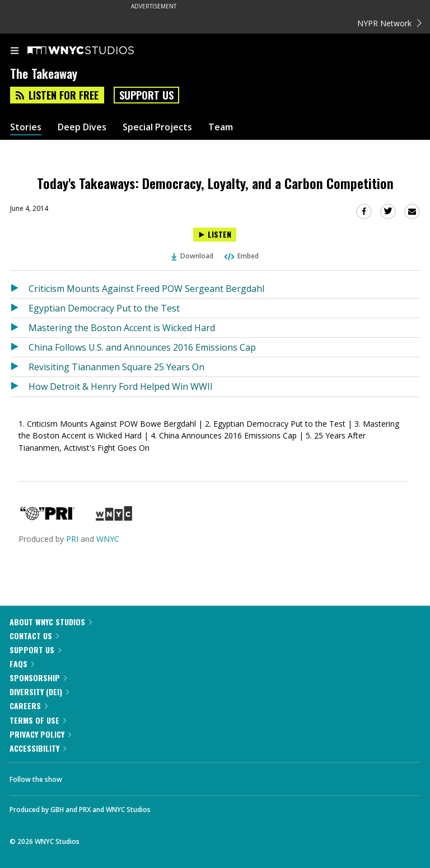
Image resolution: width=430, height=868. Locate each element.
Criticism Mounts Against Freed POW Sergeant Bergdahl (146, 289)
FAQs (22, 664)
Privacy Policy (40, 734)
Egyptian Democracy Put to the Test (104, 308)
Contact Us (34, 636)
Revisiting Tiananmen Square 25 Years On (116, 367)
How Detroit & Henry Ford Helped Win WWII (121, 386)
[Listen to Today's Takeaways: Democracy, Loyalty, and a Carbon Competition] (215, 235)
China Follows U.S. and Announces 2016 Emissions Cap (142, 347)
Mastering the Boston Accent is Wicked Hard (122, 328)
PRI (72, 539)
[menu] (15, 51)
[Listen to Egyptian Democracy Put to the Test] (19, 308)
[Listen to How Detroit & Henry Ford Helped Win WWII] (19, 386)
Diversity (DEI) (39, 692)
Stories (26, 127)
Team (221, 127)
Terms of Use (38, 720)
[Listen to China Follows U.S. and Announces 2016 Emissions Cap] (19, 347)
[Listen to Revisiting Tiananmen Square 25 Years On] (19, 367)
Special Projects (157, 127)
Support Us (146, 95)
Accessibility (38, 748)
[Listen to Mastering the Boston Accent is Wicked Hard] (19, 328)
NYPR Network (389, 23)
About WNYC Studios (51, 622)
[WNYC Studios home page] (95, 51)
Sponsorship (38, 678)
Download (193, 256)
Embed (241, 256)
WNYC (108, 539)
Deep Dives (82, 127)
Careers (29, 706)
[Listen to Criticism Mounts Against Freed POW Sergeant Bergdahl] (19, 289)
